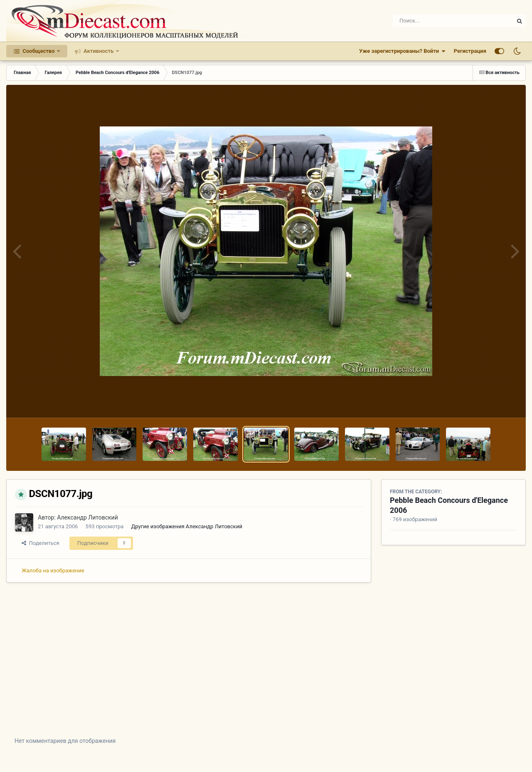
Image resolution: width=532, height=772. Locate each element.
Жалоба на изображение (53, 570)
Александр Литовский (87, 517)
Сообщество (39, 51)
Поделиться (41, 543)
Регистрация (470, 51)
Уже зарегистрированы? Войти (402, 51)
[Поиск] (438, 21)
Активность (99, 51)
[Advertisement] (266, 666)
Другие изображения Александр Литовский (187, 526)
